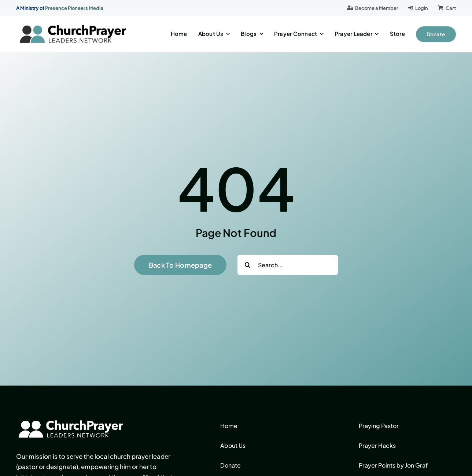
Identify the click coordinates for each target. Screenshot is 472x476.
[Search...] (288, 265)
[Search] (248, 265)
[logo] (73, 28)
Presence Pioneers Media (74, 8)
